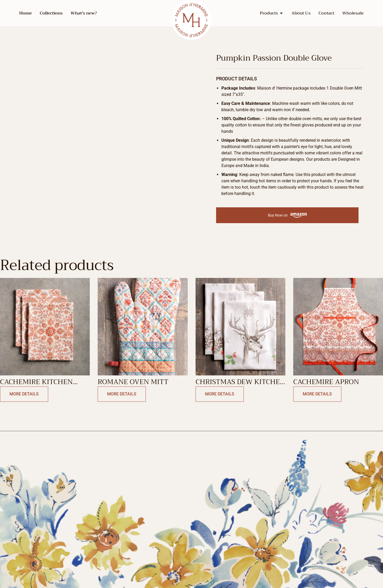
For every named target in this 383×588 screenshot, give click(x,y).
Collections (51, 13)
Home (26, 13)
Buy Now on (287, 215)
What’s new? (84, 13)
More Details (24, 394)
